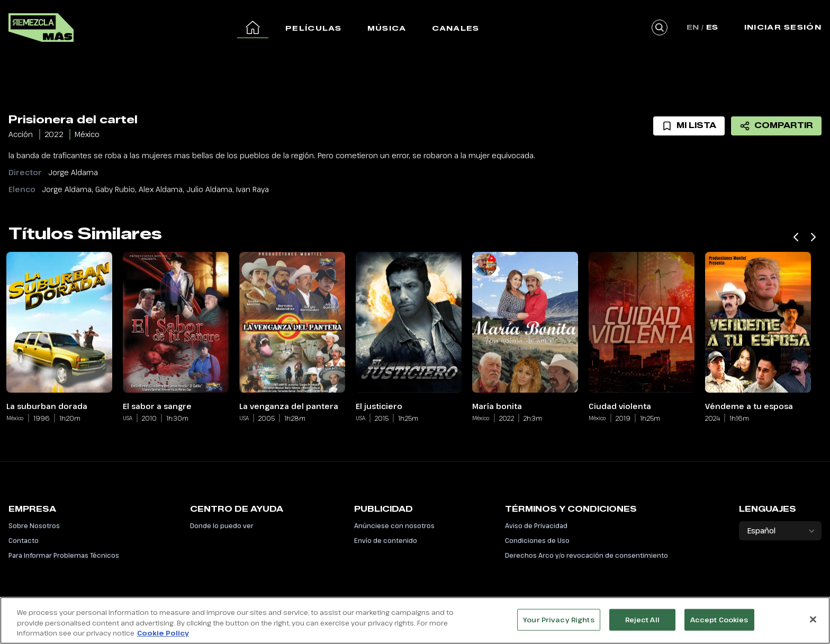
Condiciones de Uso (537, 540)
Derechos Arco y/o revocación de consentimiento (587, 555)
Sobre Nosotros (34, 525)
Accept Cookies (719, 625)
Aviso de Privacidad (536, 525)
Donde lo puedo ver (222, 525)
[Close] (813, 625)
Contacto (24, 540)
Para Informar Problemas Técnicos (64, 555)
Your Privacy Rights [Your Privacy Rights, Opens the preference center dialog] (558, 625)
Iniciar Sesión (783, 27)
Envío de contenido (386, 540)
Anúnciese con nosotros (394, 525)
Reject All (642, 625)
